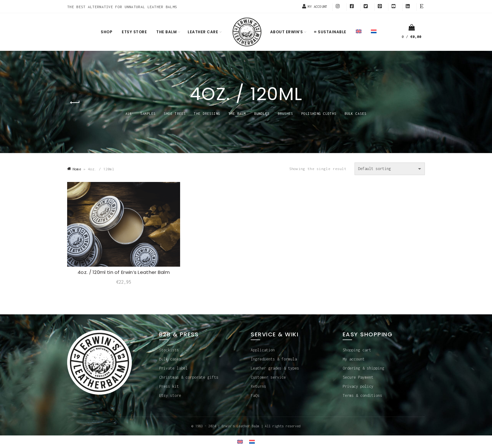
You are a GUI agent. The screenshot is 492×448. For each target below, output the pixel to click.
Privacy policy (358, 386)
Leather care (203, 32)
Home (77, 169)
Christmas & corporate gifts (189, 377)
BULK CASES (356, 114)
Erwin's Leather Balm (240, 426)
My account (354, 359)
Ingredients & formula (274, 359)
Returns (258, 386)
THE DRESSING (207, 114)
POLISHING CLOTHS (319, 114)
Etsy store (134, 32)
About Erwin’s (287, 32)
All (129, 114)
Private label (173, 368)
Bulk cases (170, 359)
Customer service (268, 377)
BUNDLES (262, 114)
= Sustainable (330, 32)
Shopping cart (357, 350)
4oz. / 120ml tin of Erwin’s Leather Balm (124, 272)
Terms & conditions (362, 395)
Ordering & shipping (364, 368)
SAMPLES (148, 114)
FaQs (255, 395)
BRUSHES (285, 114)
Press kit (169, 386)
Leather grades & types (275, 368)
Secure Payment (358, 377)
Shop (107, 32)
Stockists (169, 350)
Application (263, 350)
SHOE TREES (175, 114)
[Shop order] (390, 169)
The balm (166, 32)
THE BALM (237, 114)
